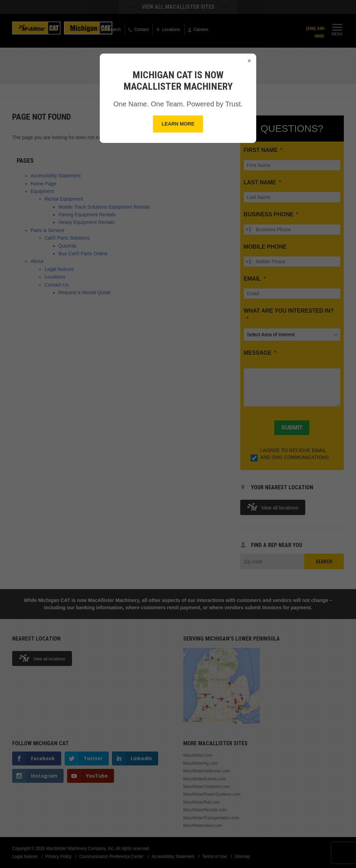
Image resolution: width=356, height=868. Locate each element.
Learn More (178, 124)
